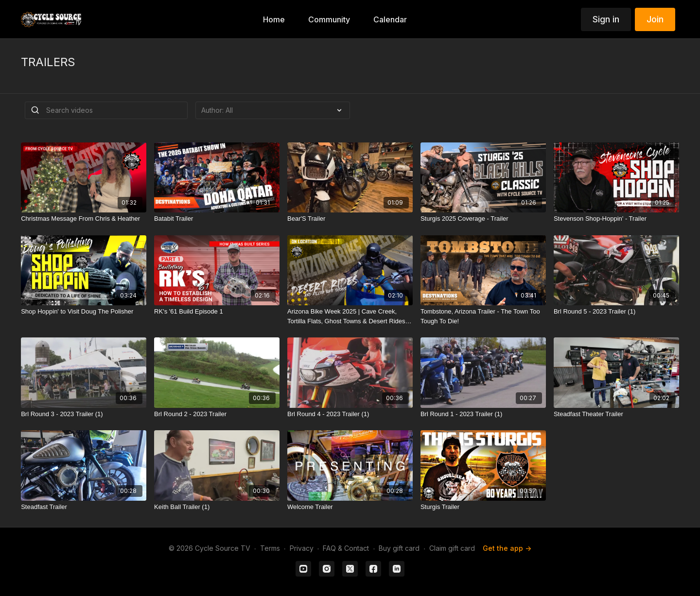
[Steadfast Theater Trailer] (616, 414)
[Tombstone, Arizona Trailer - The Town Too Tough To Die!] (483, 316)
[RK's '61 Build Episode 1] (217, 312)
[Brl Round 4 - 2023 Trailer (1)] (350, 414)
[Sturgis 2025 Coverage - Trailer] (483, 219)
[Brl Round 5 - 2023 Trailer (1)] (616, 312)
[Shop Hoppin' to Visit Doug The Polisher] (84, 312)
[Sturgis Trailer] (483, 507)
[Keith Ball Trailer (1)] (217, 507)
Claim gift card (452, 548)
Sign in (606, 19)
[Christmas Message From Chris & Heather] (84, 219)
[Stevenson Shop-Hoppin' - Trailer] (616, 219)
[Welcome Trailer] (350, 507)
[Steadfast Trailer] (84, 507)
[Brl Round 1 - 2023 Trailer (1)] (483, 414)
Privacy (302, 548)
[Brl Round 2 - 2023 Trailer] (217, 414)
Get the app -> (507, 548)
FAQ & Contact (346, 548)
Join (655, 19)
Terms (270, 548)
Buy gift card (399, 548)
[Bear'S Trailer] (350, 219)
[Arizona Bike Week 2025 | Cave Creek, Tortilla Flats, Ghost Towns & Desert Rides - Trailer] (350, 316)
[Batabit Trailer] (217, 219)
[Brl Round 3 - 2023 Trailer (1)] (84, 414)
